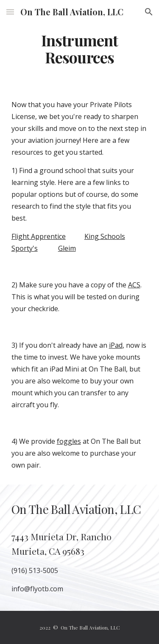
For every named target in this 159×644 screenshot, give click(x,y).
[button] (10, 12)
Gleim (67, 248)
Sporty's (25, 248)
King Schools (105, 236)
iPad (116, 345)
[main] (80, 49)
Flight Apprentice (39, 236)
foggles (69, 441)
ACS (134, 285)
